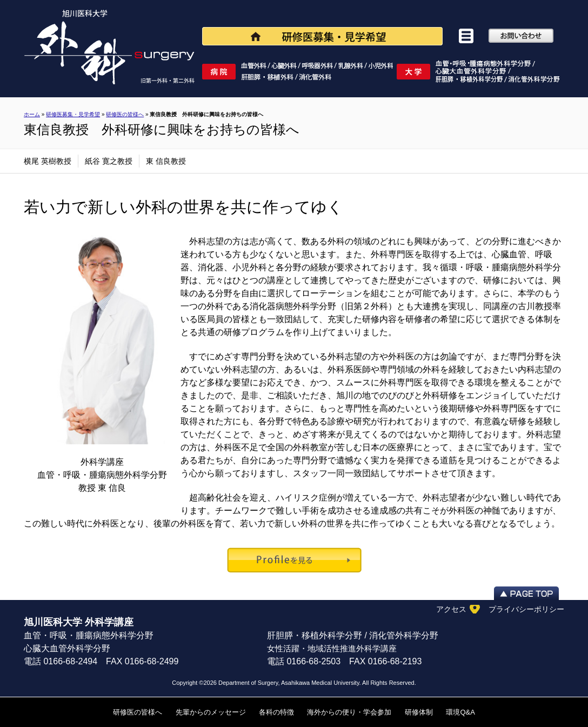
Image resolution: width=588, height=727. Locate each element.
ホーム (32, 114)
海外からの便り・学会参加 (349, 712)
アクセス (451, 609)
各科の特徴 (276, 712)
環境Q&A (460, 712)
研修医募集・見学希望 (73, 114)
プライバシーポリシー (526, 609)
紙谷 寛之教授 (109, 161)
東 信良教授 (166, 161)
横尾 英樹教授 (48, 161)
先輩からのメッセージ (211, 712)
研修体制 (419, 712)
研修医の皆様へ (138, 712)
